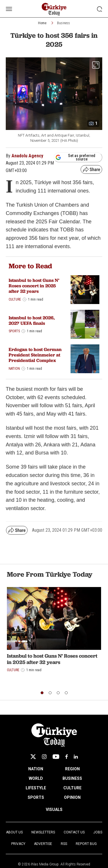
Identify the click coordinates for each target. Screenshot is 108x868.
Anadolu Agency (27, 156)
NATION (36, 769)
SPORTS (36, 797)
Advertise (43, 844)
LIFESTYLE (36, 788)
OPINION (72, 797)
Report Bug (86, 844)
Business (64, 23)
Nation (14, 369)
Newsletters (43, 832)
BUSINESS (72, 778)
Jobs (98, 832)
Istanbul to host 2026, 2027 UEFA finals (32, 320)
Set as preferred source (75, 157)
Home (42, 23)
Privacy (18, 844)
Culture (15, 299)
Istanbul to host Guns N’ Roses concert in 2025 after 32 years (34, 286)
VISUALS (54, 809)
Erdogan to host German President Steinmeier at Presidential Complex (35, 355)
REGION (72, 769)
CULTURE (72, 788)
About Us (14, 832)
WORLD (36, 778)
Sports (14, 331)
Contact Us (74, 832)
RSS (64, 844)
